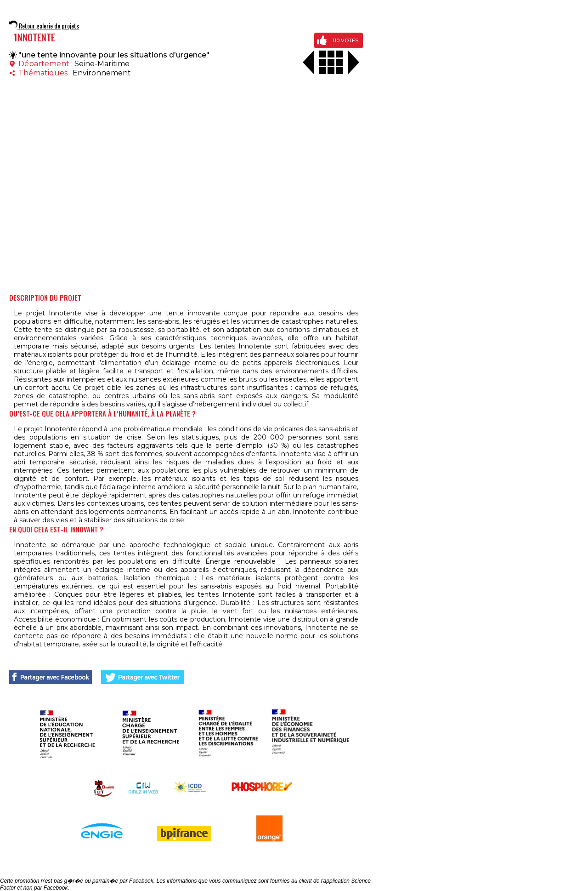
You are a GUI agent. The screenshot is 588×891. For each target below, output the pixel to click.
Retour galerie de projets (44, 26)
